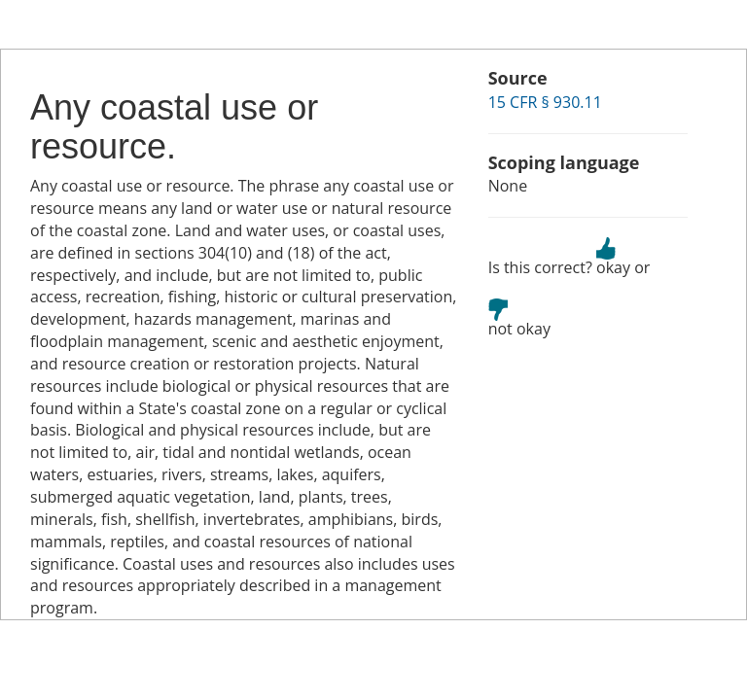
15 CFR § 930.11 (545, 102)
